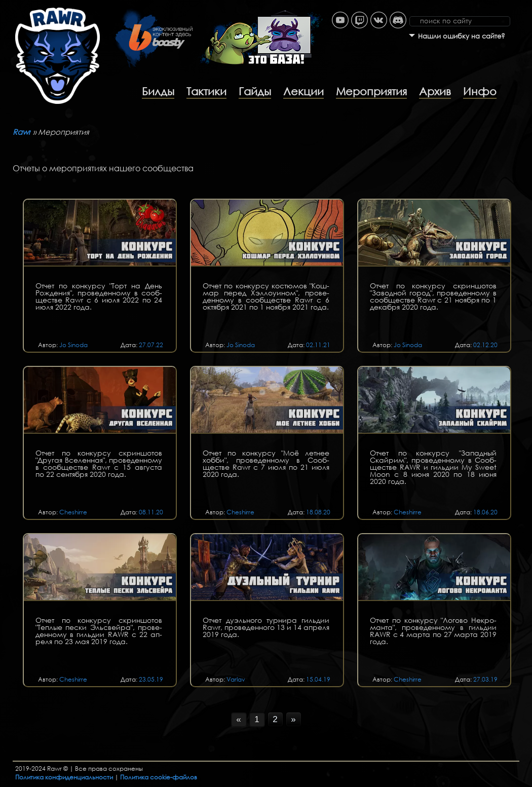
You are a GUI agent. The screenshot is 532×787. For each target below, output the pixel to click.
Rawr (22, 132)
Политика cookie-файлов (159, 777)
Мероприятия (371, 91)
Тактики (206, 91)
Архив (435, 91)
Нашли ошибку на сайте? (462, 36)
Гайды (255, 91)
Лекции (303, 91)
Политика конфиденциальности (64, 777)
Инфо (480, 91)
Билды (158, 91)
